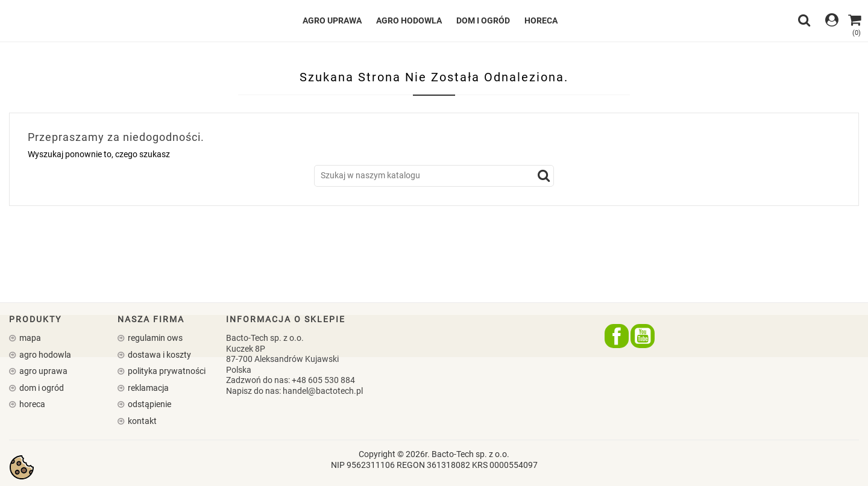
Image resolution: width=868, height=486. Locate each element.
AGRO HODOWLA (409, 20)
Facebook (617, 336)
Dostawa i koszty (159, 355)
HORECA (541, 20)
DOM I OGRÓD (483, 20)
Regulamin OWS (154, 338)
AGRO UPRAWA (332, 20)
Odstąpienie (149, 404)
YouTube (643, 336)
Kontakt (141, 421)
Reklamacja (147, 388)
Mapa (29, 338)
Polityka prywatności (166, 371)
